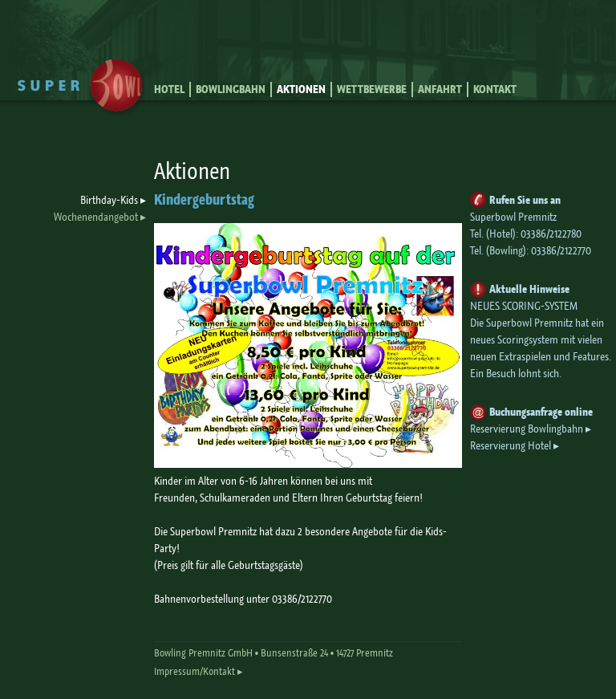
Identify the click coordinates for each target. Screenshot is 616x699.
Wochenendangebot (96, 217)
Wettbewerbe (372, 89)
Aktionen (301, 89)
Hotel (169, 89)
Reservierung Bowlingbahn (527, 429)
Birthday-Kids (109, 200)
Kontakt (495, 89)
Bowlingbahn (231, 89)
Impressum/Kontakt (195, 671)
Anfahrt (440, 89)
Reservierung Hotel (511, 445)
